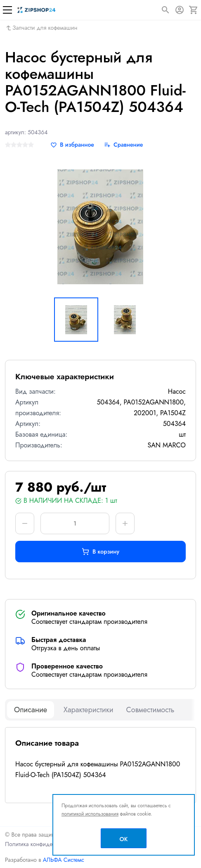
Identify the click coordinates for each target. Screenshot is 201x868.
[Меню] (7, 10)
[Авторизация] (180, 10)
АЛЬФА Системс (63, 860)
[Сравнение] (123, 145)
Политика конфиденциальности (45, 844)
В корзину (100, 552)
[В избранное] (72, 145)
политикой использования (90, 814)
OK (124, 839)
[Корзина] (194, 10)
